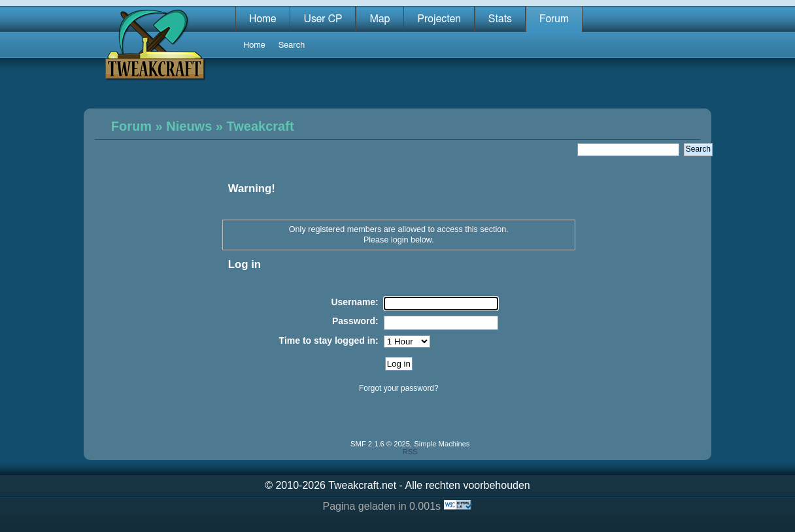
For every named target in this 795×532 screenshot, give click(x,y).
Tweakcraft (261, 126)
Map (380, 19)
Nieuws (189, 126)
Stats (500, 19)
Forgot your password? (399, 388)
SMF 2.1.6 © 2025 (380, 444)
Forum (554, 19)
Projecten (439, 19)
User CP (323, 19)
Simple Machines (442, 444)
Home (263, 19)
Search (292, 45)
